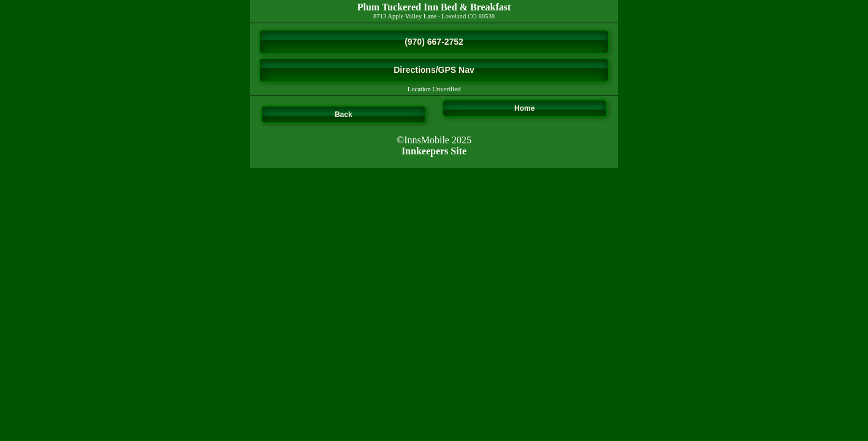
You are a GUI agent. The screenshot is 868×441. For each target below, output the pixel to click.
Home (524, 108)
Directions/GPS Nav (434, 70)
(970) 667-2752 (434, 42)
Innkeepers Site (434, 151)
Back (344, 115)
